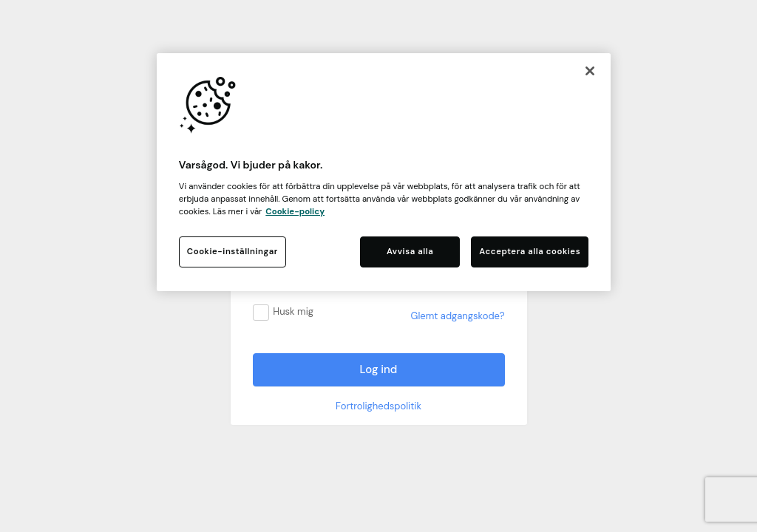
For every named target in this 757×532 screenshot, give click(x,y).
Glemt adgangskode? (458, 316)
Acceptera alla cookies (530, 252)
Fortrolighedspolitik (378, 406)
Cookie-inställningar (232, 252)
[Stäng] (590, 71)
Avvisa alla (410, 252)
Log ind (379, 369)
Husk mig (293, 311)
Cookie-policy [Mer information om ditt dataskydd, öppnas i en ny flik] (295, 212)
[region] (384, 172)
